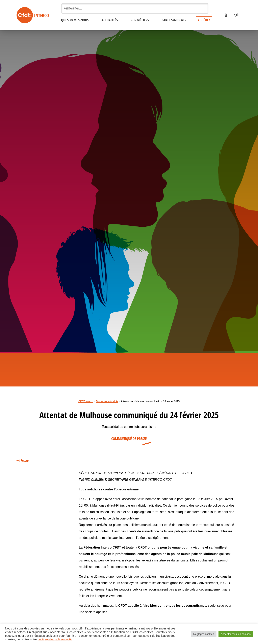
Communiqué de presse (129, 439)
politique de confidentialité (55, 639)
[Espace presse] (236, 15)
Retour (23, 461)
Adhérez (204, 20)
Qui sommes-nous (75, 20)
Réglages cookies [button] (204, 634)
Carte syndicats (174, 20)
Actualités (110, 20)
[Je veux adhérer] (226, 15)
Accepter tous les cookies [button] (236, 634)
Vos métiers (140, 20)
